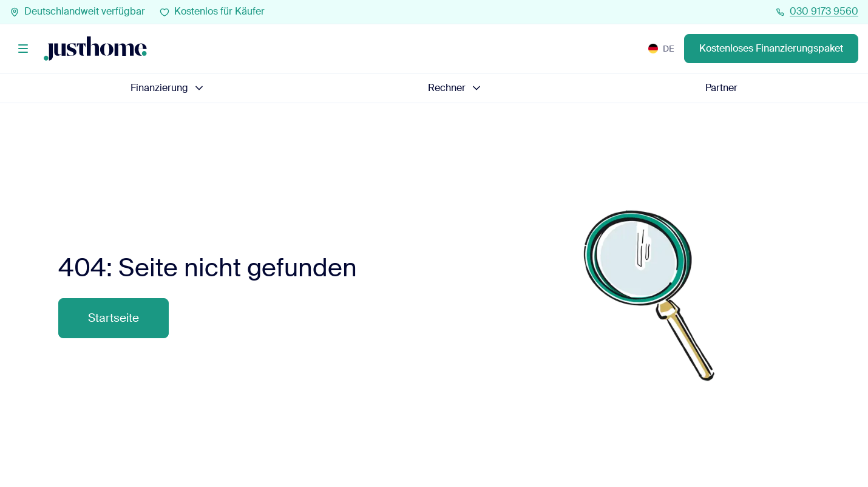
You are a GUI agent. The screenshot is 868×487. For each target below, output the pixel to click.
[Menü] (23, 49)
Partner (721, 88)
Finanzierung (168, 88)
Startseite (114, 318)
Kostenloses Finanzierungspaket (771, 49)
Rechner (455, 88)
